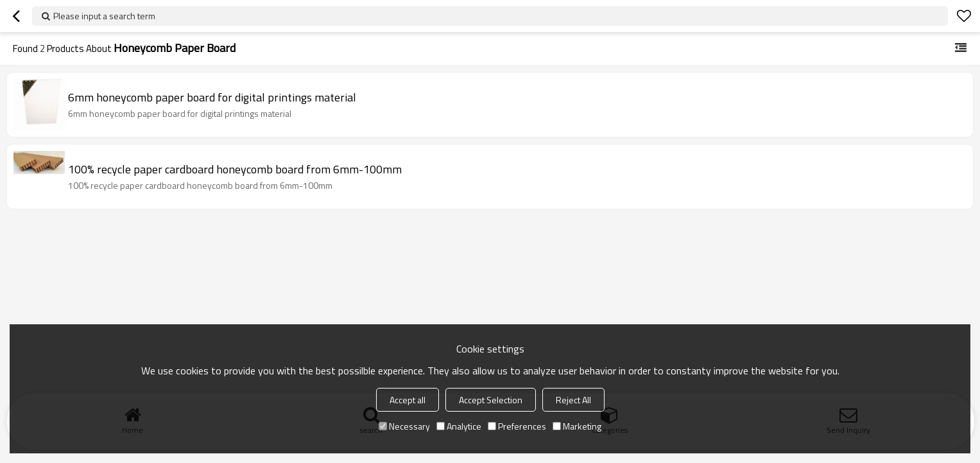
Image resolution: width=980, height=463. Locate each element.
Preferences (517, 426)
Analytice (459, 426)
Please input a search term (104, 16)
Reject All (573, 400)
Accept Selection (491, 400)
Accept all (408, 400)
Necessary (404, 426)
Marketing (577, 426)
